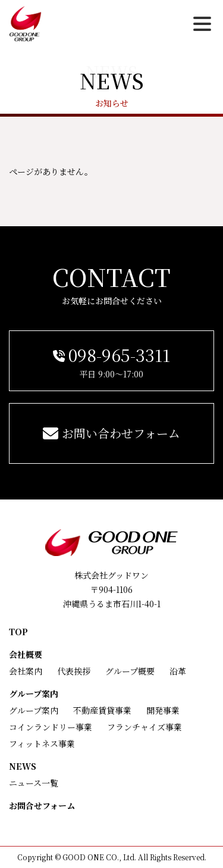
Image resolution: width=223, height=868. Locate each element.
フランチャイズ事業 (145, 727)
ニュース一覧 (34, 783)
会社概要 (26, 654)
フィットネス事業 (42, 744)
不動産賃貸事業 (102, 710)
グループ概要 (130, 671)
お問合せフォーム (42, 805)
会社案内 (26, 671)
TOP (18, 632)
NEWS (23, 766)
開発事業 (163, 710)
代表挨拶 (74, 671)
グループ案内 (34, 694)
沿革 (178, 671)
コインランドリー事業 (51, 727)
